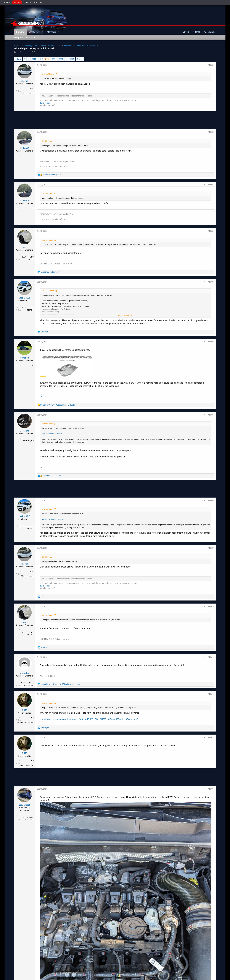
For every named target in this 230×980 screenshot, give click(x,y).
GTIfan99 (24, 148)
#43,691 (211, 657)
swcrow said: (47, 194)
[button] (43, 32)
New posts (19, 37)
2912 (41, 59)
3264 (72, 59)
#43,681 (211, 65)
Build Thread (45, 103)
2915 (61, 59)
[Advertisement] (115, 120)
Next (79, 59)
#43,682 (211, 132)
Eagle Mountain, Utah (25, 308)
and (52, 175)
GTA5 (18, 52)
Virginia (31, 89)
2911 (34, 59)
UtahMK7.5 (24, 298)
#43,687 (211, 415)
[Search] (209, 32)
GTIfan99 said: (48, 74)
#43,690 (211, 606)
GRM (24, 710)
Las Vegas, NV (28, 257)
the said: (45, 141)
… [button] (28, 59)
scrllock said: (47, 424)
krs (24, 247)
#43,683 (211, 185)
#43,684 (211, 231)
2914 (54, 59)
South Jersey (28, 817)
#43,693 (211, 737)
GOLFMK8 (7, 2)
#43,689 (211, 548)
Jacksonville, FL (27, 683)
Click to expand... (126, 315)
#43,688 (211, 500)
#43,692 (211, 694)
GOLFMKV (38, 2)
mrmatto (25, 673)
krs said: (45, 557)
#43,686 (211, 342)
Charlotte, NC (28, 441)
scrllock (25, 358)
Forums (20, 32)
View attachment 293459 (52, 434)
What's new (35, 32)
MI (33, 365)
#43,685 (211, 282)
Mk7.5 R (43, 397)
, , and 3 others (61, 684)
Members (52, 32)
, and (59, 405)
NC (32, 718)
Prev (19, 59)
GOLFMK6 (28, 2)
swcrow (24, 81)
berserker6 (25, 805)
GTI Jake (25, 431)
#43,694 (211, 789)
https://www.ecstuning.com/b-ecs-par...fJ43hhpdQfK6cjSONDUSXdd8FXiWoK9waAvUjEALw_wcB (89, 719)
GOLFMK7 (17, 2)
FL (33, 156)
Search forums (32, 37)
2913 (47, 59)
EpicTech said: (48, 291)
